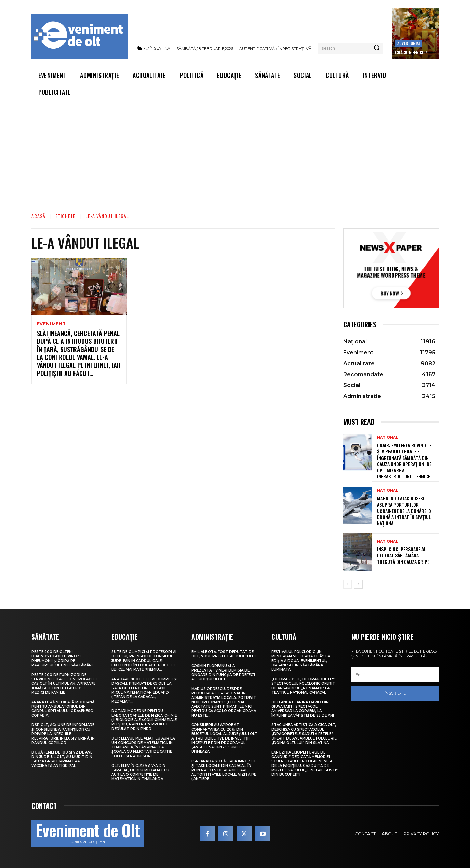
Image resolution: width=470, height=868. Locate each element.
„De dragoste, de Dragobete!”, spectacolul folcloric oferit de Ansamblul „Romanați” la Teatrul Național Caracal (303, 686)
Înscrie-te (395, 693)
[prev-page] (347, 584)
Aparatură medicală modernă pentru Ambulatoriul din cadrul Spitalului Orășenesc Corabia (63, 709)
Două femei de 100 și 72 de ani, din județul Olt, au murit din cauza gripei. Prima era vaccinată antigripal (62, 759)
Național (388, 438)
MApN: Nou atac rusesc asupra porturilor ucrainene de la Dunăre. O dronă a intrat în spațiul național (404, 511)
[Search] (377, 48)
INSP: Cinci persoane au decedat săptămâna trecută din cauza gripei (404, 555)
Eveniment (51, 324)
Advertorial (409, 43)
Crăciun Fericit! (411, 52)
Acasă (38, 216)
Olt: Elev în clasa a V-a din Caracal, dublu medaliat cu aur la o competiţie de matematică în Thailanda (140, 772)
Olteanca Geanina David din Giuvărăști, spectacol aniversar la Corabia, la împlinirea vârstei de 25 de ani (303, 709)
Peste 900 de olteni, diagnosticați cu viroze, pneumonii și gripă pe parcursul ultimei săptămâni (62, 659)
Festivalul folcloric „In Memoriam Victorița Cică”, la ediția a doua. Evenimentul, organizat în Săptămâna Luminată (301, 661)
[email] (395, 675)
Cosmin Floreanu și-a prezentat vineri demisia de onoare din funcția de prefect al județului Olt (224, 673)
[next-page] (358, 584)
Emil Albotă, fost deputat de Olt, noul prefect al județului (224, 654)
